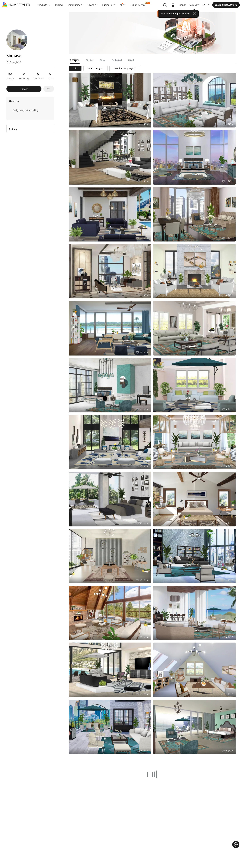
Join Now (195, 5)
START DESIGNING (226, 5)
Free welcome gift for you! (175, 13)
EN (206, 5)
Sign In (183, 5)
